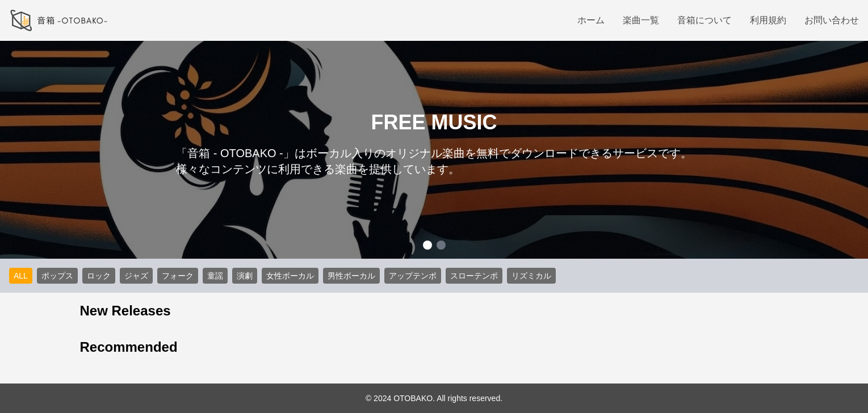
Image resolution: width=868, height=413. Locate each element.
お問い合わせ (832, 20)
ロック (99, 276)
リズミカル (531, 276)
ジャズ (136, 276)
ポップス (57, 276)
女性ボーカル (290, 276)
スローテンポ (474, 276)
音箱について (705, 20)
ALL (21, 276)
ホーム (591, 20)
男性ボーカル (351, 276)
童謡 (215, 276)
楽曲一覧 (641, 20)
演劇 (245, 276)
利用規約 (768, 20)
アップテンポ (413, 276)
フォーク (178, 276)
